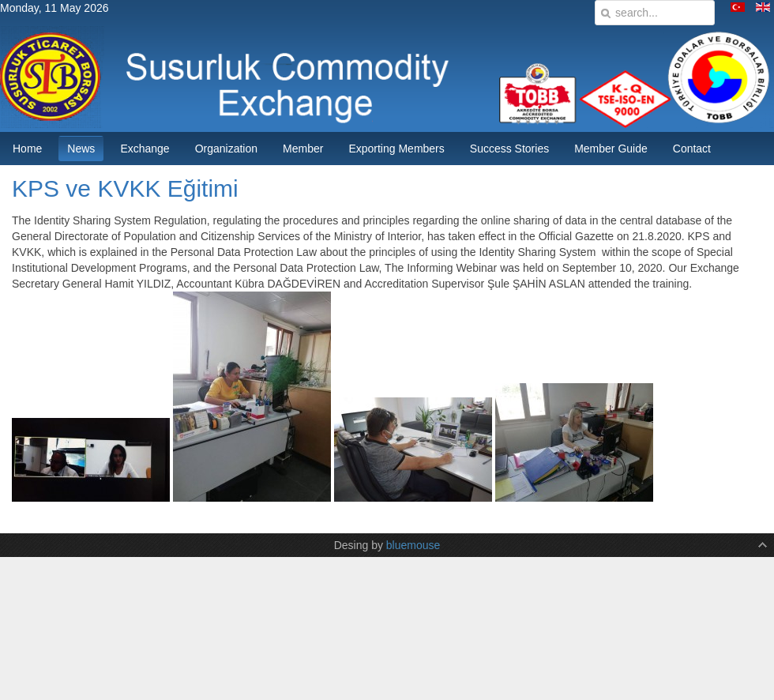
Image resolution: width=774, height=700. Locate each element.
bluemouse (413, 545)
